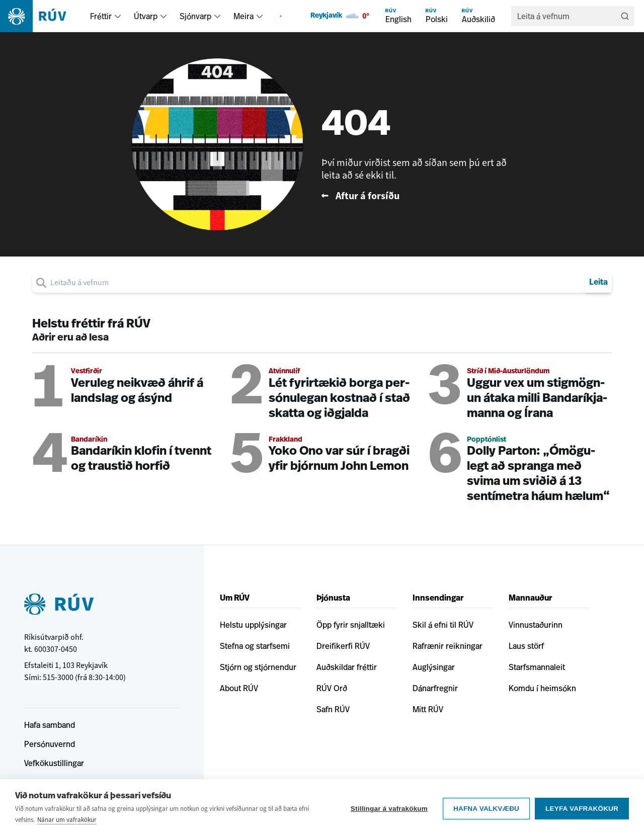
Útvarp (146, 16)
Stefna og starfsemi (255, 646)
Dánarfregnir (435, 688)
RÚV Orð (332, 688)
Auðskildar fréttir (347, 667)
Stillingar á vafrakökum (389, 809)
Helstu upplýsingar (253, 625)
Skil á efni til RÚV (443, 625)
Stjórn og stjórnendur (258, 667)
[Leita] (625, 16)
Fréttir (101, 16)
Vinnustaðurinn (536, 625)
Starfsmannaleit (537, 667)
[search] (568, 16)
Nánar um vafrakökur (67, 820)
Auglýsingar (434, 667)
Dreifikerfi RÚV (343, 646)
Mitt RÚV (428, 709)
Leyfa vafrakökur (582, 809)
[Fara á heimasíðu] (42, 16)
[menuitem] (118, 16)
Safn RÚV (333, 709)
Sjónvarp (195, 16)
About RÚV (239, 688)
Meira (244, 16)
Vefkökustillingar (54, 763)
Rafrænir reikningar (448, 646)
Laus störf (526, 646)
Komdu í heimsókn (542, 688)
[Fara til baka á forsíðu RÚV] (418, 196)
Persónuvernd (50, 744)
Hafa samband (50, 725)
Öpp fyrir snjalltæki (351, 625)
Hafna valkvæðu (486, 809)
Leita (598, 283)
